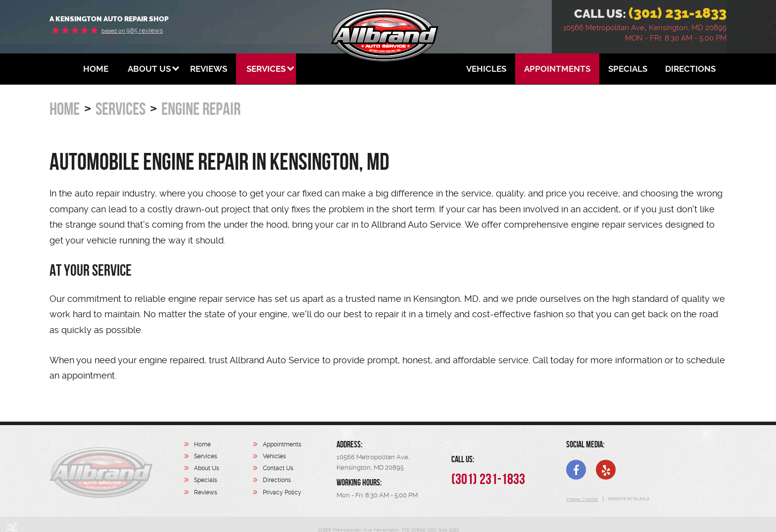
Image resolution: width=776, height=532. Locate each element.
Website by (628, 499)
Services (266, 69)
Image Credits (582, 499)
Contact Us (278, 468)
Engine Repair (201, 109)
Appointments (557, 69)
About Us (149, 69)
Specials (628, 69)
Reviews (209, 69)
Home (96, 69)
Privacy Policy (282, 492)
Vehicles (486, 69)
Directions (690, 69)
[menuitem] (96, 69)
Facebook (576, 470)
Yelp (606, 470)
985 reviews (132, 30)
